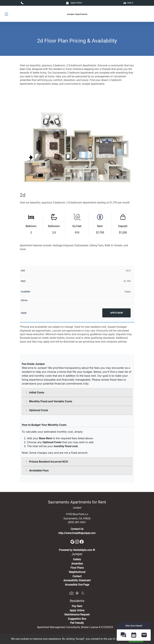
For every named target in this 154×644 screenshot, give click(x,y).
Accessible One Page (77, 585)
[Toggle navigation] (6, 14)
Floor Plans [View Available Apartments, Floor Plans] (77, 568)
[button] (123, 635)
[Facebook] (82, 541)
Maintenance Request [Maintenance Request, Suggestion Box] (77, 615)
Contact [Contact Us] (77, 576)
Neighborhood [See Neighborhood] (77, 572)
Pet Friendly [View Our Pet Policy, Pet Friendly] (77, 623)
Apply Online (74, 3)
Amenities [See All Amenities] (77, 564)
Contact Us (77, 529)
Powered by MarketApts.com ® (77, 550)
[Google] (73, 541)
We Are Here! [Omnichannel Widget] (134, 626)
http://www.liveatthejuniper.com (77, 533)
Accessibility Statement (77, 580)
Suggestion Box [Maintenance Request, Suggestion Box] (77, 619)
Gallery (77, 559)
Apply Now (116, 313)
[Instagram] (77, 541)
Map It (128, 3)
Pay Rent (77, 606)
